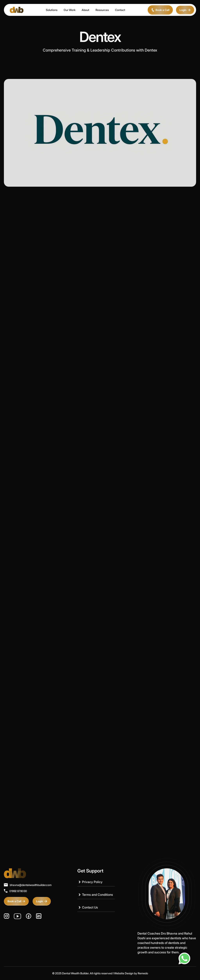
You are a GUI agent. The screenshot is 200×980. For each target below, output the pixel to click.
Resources (102, 10)
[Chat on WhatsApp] (184, 958)
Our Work (70, 10)
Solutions (52, 10)
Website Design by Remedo (131, 973)
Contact (120, 10)
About (85, 10)
